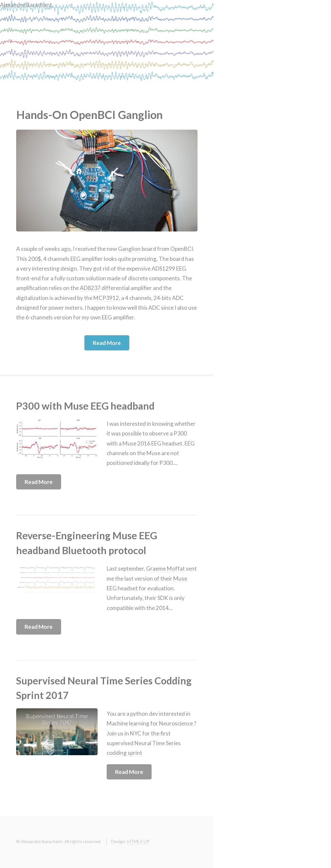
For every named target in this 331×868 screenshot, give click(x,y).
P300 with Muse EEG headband (85, 406)
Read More (107, 343)
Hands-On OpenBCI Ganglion (89, 115)
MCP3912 (106, 298)
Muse (180, 579)
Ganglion (129, 249)
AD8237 (90, 288)
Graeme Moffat (165, 568)
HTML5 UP (139, 841)
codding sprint (124, 753)
